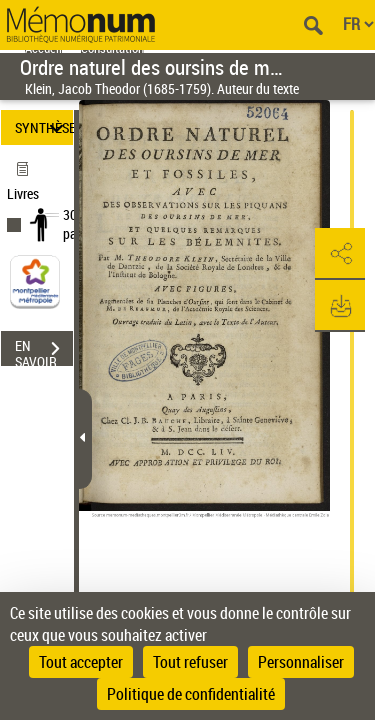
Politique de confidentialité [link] (191, 694)
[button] (340, 254)
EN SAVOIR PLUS (44, 351)
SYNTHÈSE (44, 127)
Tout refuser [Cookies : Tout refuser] (190, 662)
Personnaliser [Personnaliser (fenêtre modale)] (301, 662)
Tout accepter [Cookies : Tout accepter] (81, 662)
